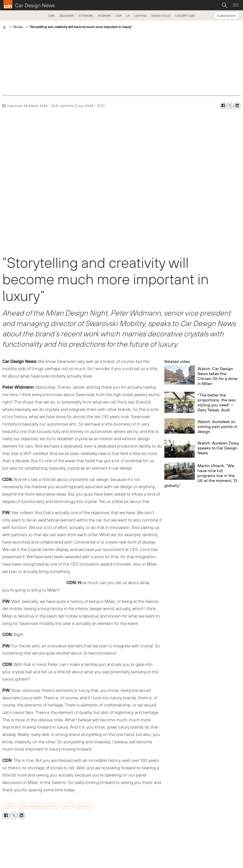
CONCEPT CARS (185, 16)
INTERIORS (104, 16)
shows (9, 806)
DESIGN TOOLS (161, 16)
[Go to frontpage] (29, 4)
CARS (51, 16)
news (67, 806)
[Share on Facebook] (223, 106)
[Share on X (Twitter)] (230, 106)
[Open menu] (236, 5)
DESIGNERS (67, 16)
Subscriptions (226, 15)
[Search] (224, 5)
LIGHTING (140, 16)
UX (128, 16)
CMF (119, 16)
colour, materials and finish (38, 806)
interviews (83, 806)
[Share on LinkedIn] (237, 106)
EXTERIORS (86, 16)
